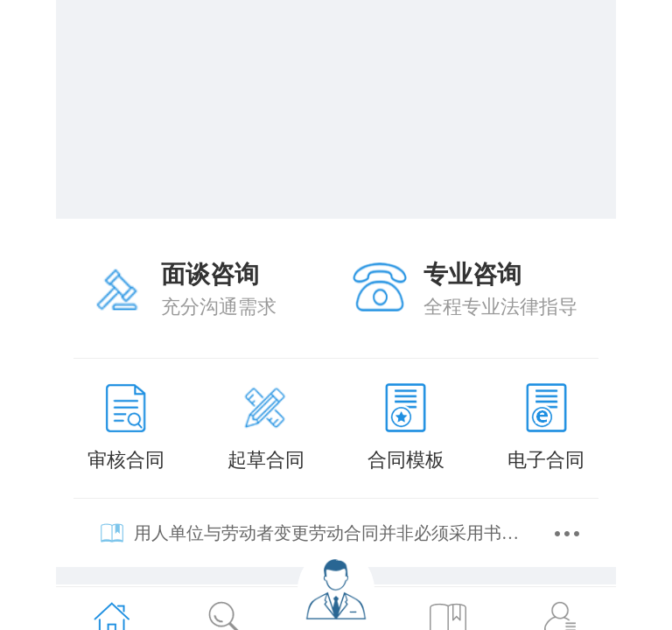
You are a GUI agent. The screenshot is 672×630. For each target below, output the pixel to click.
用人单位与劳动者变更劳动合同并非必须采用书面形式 (331, 533)
